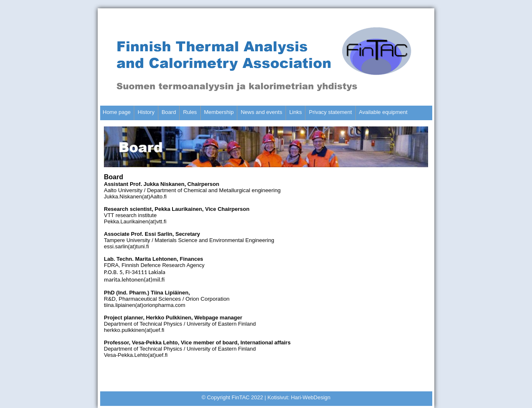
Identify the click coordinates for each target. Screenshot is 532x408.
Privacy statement (330, 112)
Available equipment (383, 112)
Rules (190, 112)
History (146, 112)
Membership (219, 112)
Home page (117, 112)
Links (296, 112)
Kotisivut (278, 397)
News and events (261, 112)
